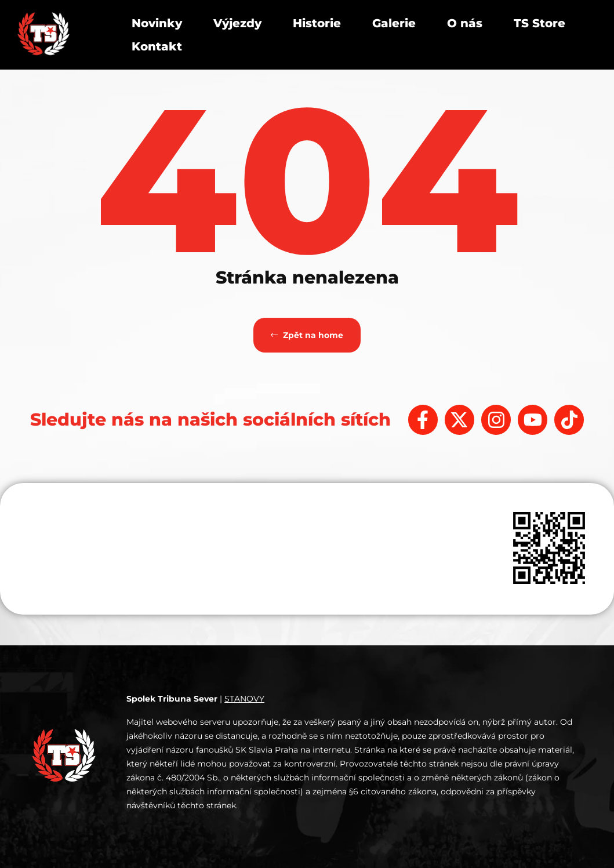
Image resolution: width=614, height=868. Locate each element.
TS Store (539, 23)
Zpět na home (307, 335)
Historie (317, 23)
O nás (465, 23)
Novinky (157, 23)
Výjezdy (237, 23)
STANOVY (244, 699)
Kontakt (157, 46)
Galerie (394, 23)
